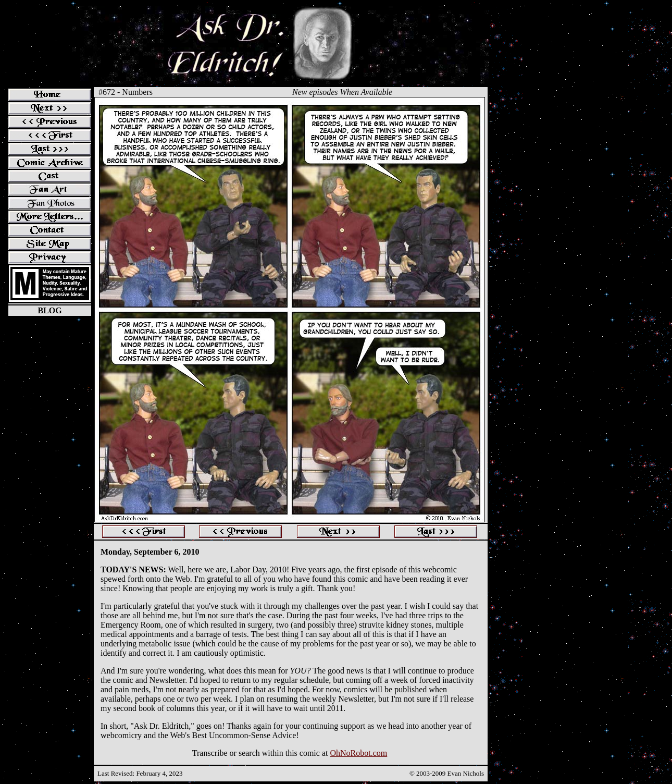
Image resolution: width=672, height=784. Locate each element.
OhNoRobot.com (358, 753)
